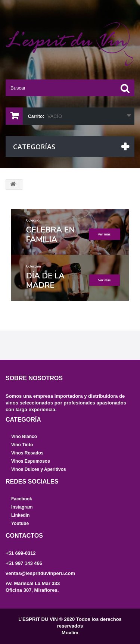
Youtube (20, 523)
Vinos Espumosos (31, 461)
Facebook (22, 499)
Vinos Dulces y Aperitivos (39, 469)
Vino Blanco (24, 437)
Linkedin (20, 515)
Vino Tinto (22, 445)
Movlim (70, 633)
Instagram (22, 507)
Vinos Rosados (27, 453)
